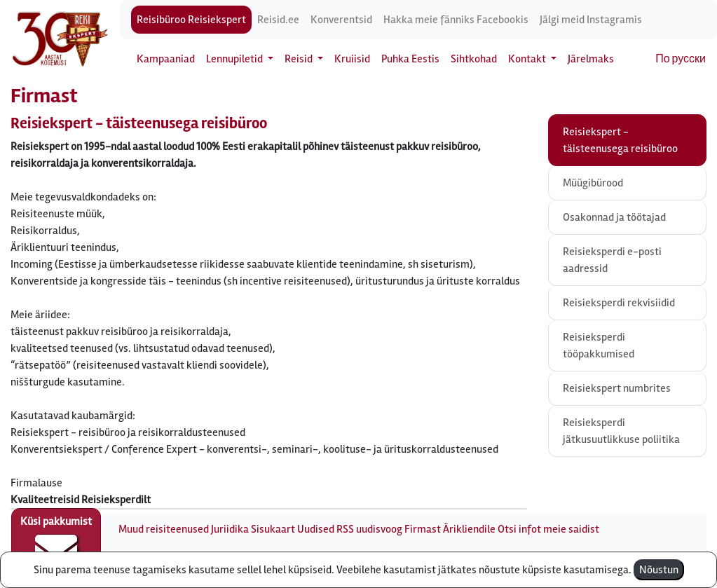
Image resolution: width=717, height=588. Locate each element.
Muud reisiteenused (164, 529)
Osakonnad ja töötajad (614, 217)
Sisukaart (273, 529)
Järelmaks (591, 59)
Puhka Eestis (410, 59)
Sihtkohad (474, 59)
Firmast (423, 529)
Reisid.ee (278, 20)
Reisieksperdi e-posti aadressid (612, 260)
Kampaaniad (166, 59)
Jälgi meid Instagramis (591, 20)
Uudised (316, 529)
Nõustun (659, 570)
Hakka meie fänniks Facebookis (456, 20)
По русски (681, 59)
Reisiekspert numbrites (617, 388)
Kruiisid (352, 59)
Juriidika (230, 529)
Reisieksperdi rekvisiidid (619, 303)
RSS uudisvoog (369, 529)
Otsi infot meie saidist (548, 529)
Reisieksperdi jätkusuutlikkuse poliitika (621, 431)
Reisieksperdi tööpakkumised (599, 346)
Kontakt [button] (528, 59)
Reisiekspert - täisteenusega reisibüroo (620, 140)
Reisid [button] (300, 59)
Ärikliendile (469, 529)
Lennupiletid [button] (235, 59)
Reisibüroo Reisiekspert (191, 20)
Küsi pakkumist (56, 543)
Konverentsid (341, 20)
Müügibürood (593, 183)
